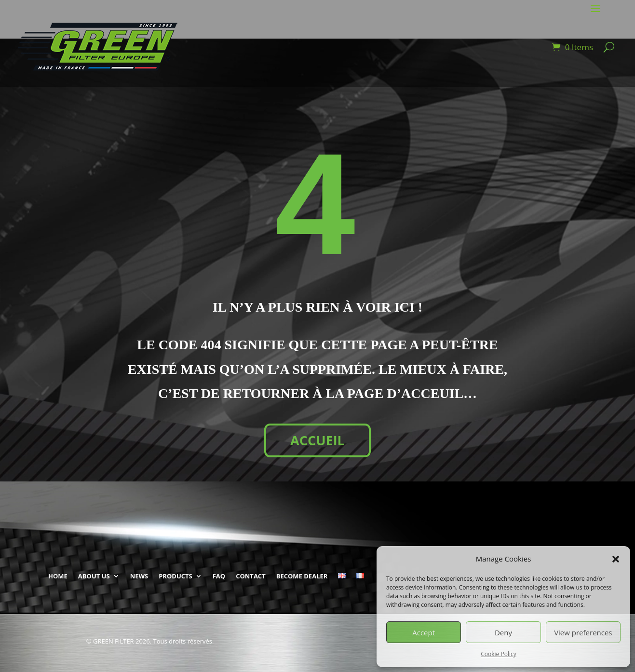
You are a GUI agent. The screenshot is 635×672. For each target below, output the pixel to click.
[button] (616, 559)
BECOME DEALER (302, 576)
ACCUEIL (317, 440)
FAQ (219, 576)
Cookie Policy (498, 654)
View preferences (583, 632)
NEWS (139, 576)
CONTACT (251, 576)
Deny (503, 632)
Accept (424, 632)
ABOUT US (94, 576)
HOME (58, 576)
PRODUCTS (176, 576)
